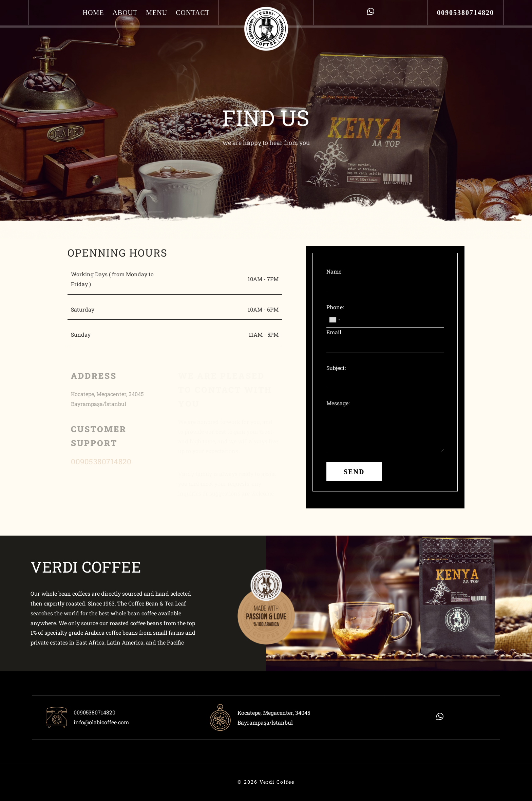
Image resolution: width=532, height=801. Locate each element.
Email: (334, 332)
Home (93, 13)
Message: (338, 403)
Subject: (336, 368)
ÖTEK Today (37, 787)
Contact (193, 13)
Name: (334, 271)
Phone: (335, 307)
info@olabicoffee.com (101, 722)
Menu (157, 13)
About (125, 13)
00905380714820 (465, 13)
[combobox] (335, 320)
